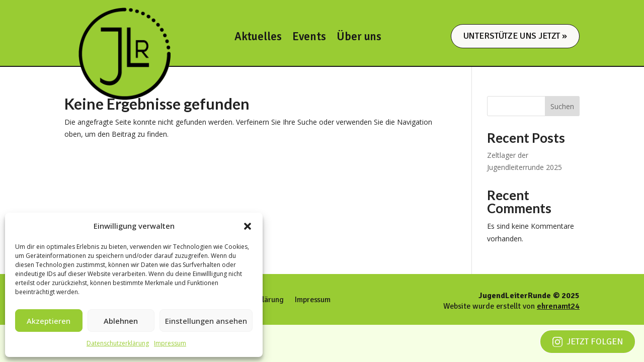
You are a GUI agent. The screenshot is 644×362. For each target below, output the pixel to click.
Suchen (562, 106)
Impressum (170, 343)
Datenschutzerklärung (118, 343)
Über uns (359, 38)
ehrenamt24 (558, 306)
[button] (248, 226)
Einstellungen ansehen (206, 321)
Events (309, 38)
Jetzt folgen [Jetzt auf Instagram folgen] (588, 341)
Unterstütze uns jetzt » (515, 36)
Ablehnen (121, 321)
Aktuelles (258, 38)
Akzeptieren (49, 321)
